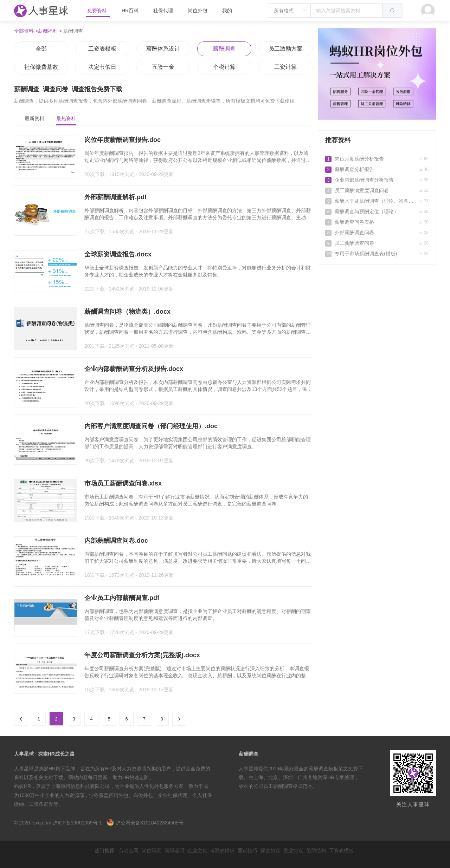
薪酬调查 (224, 49)
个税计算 (224, 67)
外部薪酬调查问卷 (377, 233)
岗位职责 (152, 850)
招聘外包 (118, 795)
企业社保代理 (173, 795)
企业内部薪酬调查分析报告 (377, 180)
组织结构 (316, 850)
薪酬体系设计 (163, 49)
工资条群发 (41, 804)
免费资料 (98, 11)
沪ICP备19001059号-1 (77, 823)
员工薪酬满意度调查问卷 (377, 190)
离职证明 (174, 850)
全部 (41, 49)
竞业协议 (293, 850)
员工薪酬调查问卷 (377, 243)
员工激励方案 (285, 49)
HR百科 (131, 11)
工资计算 (285, 67)
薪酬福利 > (50, 31)
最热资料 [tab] (66, 118)
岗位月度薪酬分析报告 (377, 159)
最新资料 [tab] (34, 118)
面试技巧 (247, 850)
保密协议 (270, 850)
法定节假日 (102, 67)
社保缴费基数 (41, 67)
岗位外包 (198, 11)
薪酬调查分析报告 (377, 169)
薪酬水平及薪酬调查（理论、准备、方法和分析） (377, 201)
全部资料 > (26, 31)
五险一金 (163, 67)
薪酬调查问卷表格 (377, 222)
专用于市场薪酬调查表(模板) (377, 254)
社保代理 (163, 11)
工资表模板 (102, 49)
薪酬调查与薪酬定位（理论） (377, 211)
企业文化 (197, 850)
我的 (227, 11)
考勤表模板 (222, 850)
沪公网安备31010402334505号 (145, 823)
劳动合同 (129, 850)
